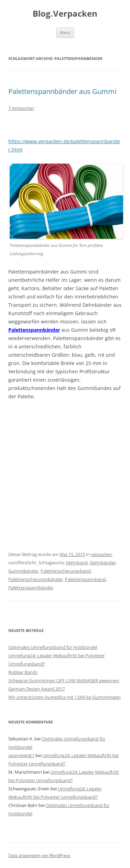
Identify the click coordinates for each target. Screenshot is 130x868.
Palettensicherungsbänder (36, 579)
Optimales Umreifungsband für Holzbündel (53, 647)
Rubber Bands (23, 672)
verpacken (102, 554)
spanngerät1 (21, 755)
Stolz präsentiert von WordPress (39, 855)
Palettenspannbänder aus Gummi (62, 91)
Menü (65, 32)
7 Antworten (21, 108)
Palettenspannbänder (34, 330)
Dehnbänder (103, 563)
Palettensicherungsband (66, 571)
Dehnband (77, 563)
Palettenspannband (85, 579)
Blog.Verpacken (65, 14)
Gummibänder (23, 571)
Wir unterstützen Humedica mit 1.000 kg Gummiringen (64, 697)
